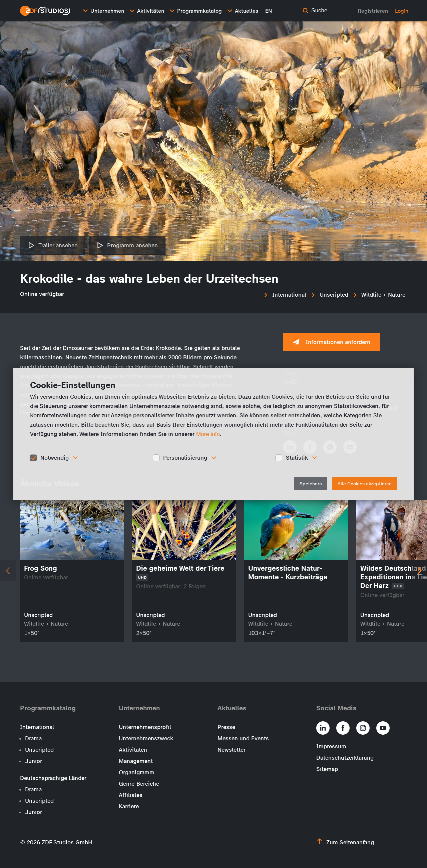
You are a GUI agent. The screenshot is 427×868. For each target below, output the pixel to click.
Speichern (311, 483)
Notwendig (55, 458)
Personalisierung (185, 458)
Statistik (297, 458)
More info (208, 434)
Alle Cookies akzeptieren (365, 483)
